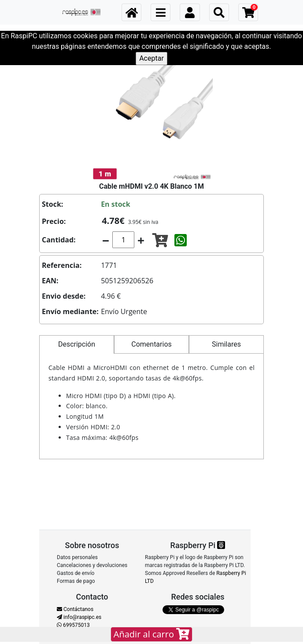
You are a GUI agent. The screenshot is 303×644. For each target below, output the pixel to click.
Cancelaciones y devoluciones (92, 565)
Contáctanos (75, 609)
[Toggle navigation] (161, 12)
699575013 (73, 625)
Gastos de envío (76, 573)
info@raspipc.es (79, 617)
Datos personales (77, 557)
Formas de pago (76, 581)
